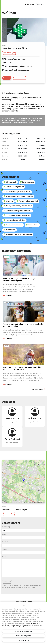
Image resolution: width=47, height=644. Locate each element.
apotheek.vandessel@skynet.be (18, 66)
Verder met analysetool (24, 636)
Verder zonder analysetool (24, 631)
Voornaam (5, 542)
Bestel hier (7, 78)
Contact (40, 4)
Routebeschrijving (9, 53)
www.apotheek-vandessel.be (17, 70)
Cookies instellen (23, 640)
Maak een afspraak (19, 78)
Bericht (4, 557)
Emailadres (5, 549)
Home (27, 4)
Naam (4, 534)
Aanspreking (6, 527)
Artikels (33, 4)
